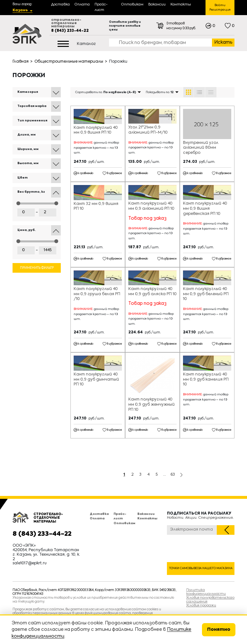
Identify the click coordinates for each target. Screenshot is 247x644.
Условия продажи (201, 605)
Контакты (147, 519)
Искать (223, 42)
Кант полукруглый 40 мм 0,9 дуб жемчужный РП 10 (151, 405)
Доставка (99, 514)
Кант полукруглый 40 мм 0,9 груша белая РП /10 (97, 294)
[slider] (18, 203)
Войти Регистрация (220, 8)
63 (173, 475)
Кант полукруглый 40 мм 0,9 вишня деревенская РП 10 (205, 209)
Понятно (219, 630)
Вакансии (146, 514)
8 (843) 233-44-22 (70, 31)
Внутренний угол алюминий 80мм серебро (201, 148)
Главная (21, 62)
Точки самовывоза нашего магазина (201, 568)
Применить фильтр (37, 268)
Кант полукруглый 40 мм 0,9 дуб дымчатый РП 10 (96, 379)
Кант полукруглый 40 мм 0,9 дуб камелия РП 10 (206, 379)
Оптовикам (124, 523)
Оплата (97, 519)
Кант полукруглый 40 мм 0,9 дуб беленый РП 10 (206, 294)
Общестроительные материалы (69, 62)
